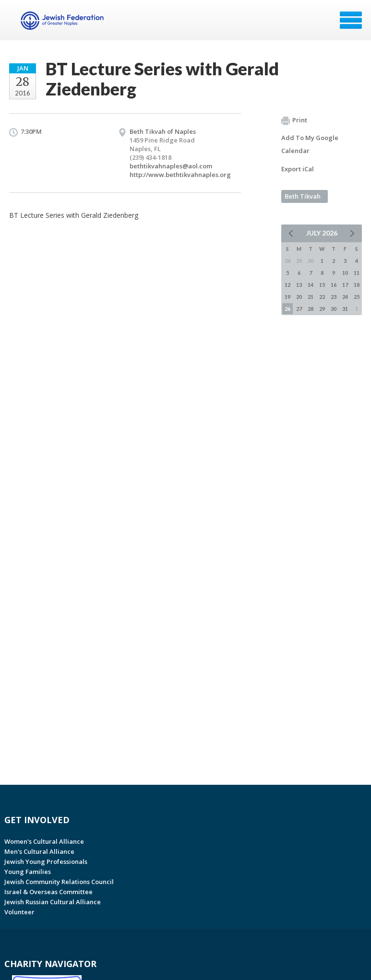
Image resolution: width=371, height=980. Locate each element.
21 (311, 297)
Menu (351, 20)
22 (322, 297)
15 (322, 285)
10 (345, 273)
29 (322, 309)
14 (311, 285)
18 (357, 285)
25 (357, 297)
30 (334, 309)
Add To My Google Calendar (310, 144)
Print (294, 120)
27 (299, 309)
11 (357, 273)
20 (299, 297)
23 (334, 297)
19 (287, 297)
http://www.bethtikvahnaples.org (180, 175)
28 (311, 309)
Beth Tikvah (303, 196)
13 (299, 285)
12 (287, 285)
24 (345, 297)
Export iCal (298, 169)
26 (287, 309)
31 (345, 309)
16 (334, 285)
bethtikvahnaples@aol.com (171, 166)
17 (345, 285)
